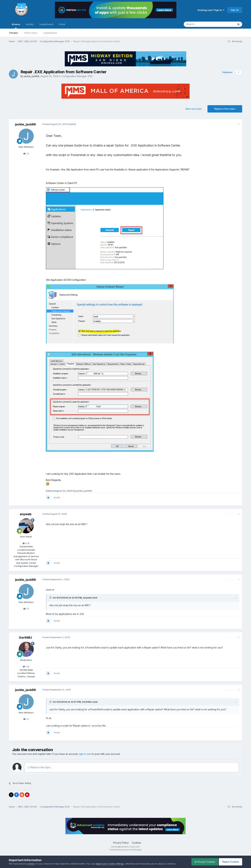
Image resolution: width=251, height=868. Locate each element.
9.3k (26, 543)
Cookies (136, 843)
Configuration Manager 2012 (77, 76)
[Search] (201, 24)
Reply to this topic (225, 109)
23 (26, 154)
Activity (30, 24)
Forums (14, 33)
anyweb (26, 514)
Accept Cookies (203, 862)
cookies (31, 864)
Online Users (31, 33)
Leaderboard (50, 33)
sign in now (85, 754)
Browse (16, 26)
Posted (55, 124)
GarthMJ (25, 637)
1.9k (26, 667)
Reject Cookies (230, 862)
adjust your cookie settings (110, 864)
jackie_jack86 (32, 76)
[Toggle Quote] (50, 598)
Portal (62, 24)
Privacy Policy (121, 843)
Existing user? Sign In (211, 10)
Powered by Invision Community (125, 850)
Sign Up (235, 10)
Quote (57, 497)
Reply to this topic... (40, 767)
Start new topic (194, 109)
